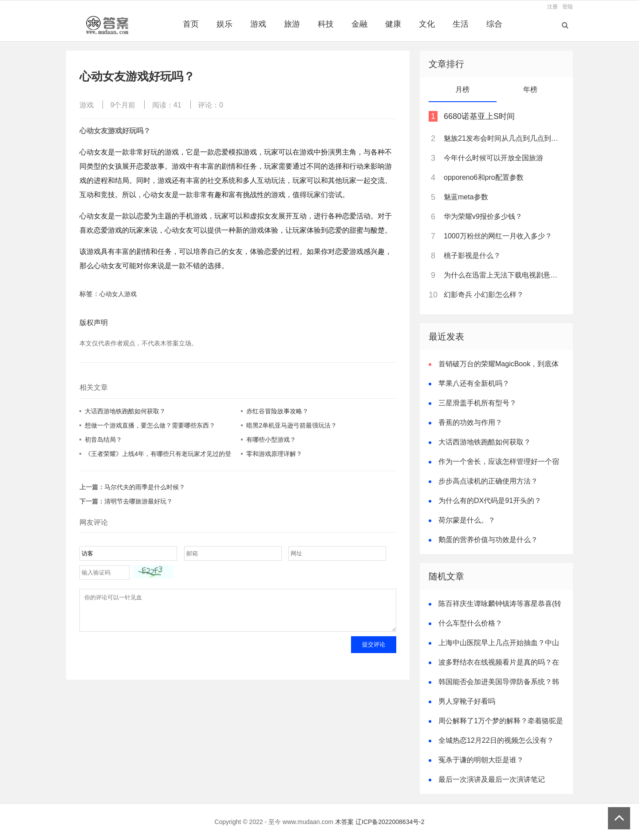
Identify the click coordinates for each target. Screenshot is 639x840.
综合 (494, 24)
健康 (393, 24)
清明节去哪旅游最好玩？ (138, 501)
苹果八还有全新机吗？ (474, 383)
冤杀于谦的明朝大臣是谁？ (481, 760)
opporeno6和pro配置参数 (484, 177)
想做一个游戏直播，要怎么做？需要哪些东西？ (150, 425)
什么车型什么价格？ (470, 623)
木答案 (344, 822)
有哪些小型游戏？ (271, 440)
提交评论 (374, 651)
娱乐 (225, 24)
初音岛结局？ (103, 440)
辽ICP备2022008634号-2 (390, 822)
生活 (461, 24)
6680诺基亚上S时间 (479, 116)
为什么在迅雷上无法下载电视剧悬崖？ (503, 275)
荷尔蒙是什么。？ (467, 520)
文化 (427, 24)
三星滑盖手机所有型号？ (477, 403)
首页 (191, 24)
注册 (552, 7)
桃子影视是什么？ (472, 256)
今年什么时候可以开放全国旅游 (493, 158)
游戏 (258, 24)
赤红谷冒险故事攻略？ (277, 411)
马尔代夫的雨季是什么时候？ (145, 487)
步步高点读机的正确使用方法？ (488, 481)
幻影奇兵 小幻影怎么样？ (484, 295)
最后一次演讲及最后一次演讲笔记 (492, 779)
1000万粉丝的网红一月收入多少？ (498, 236)
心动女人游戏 (118, 294)
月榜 (462, 89)
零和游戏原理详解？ (274, 454)
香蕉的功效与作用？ (470, 422)
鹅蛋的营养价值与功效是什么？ (488, 540)
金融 (359, 24)
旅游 (292, 24)
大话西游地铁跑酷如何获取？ (125, 411)
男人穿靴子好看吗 (467, 701)
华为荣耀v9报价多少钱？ (483, 216)
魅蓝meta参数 (466, 197)
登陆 (568, 7)
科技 (326, 24)
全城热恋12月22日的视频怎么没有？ (496, 740)
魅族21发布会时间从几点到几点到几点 (503, 138)
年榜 (530, 89)
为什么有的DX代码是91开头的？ (490, 501)
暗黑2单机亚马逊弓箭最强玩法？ (292, 425)
